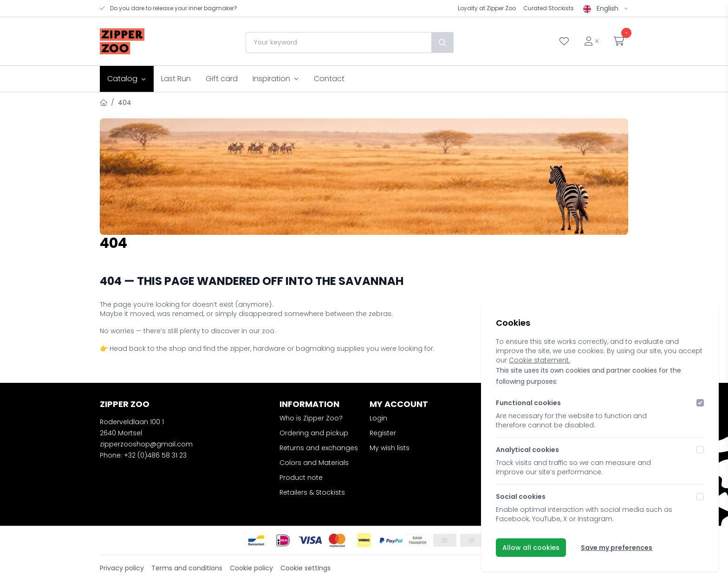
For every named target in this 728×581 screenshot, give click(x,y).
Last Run (176, 79)
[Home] (104, 103)
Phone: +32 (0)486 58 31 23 (143, 455)
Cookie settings (305, 568)
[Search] (442, 42)
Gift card (222, 79)
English (606, 8)
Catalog (127, 79)
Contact (329, 79)
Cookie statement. (539, 360)
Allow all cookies (531, 548)
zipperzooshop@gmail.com (146, 444)
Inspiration (276, 79)
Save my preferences (617, 548)
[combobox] (338, 42)
